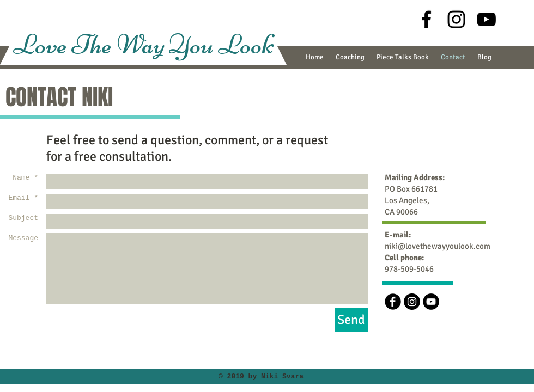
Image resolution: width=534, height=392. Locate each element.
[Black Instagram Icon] (456, 19)
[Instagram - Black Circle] (412, 302)
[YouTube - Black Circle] (431, 302)
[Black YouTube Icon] (486, 19)
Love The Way (91, 45)
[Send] (351, 320)
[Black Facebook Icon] (426, 19)
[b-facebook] (393, 302)
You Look (222, 45)
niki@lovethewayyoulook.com (438, 246)
